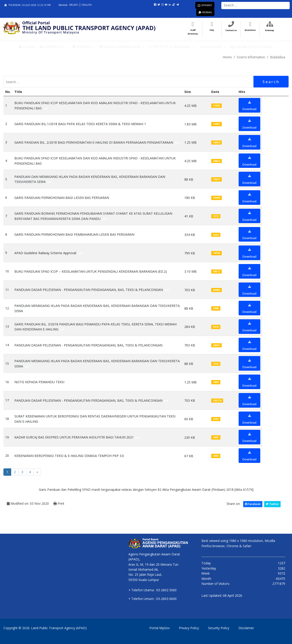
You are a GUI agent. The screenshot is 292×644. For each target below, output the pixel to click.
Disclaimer (246, 628)
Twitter (272, 504)
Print (59, 503)
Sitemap (269, 30)
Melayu (74, 5)
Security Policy (219, 628)
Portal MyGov (160, 628)
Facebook (253, 504)
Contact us (231, 30)
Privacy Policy (189, 628)
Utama (27, 47)
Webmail (205, 12)
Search (271, 82)
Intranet (205, 5)
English (87, 5)
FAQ (212, 30)
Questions (250, 30)
